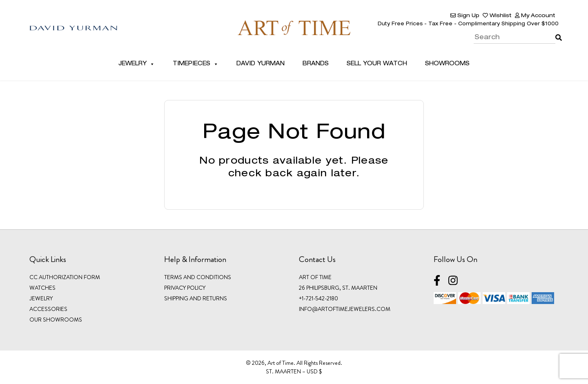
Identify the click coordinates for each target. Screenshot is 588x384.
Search (557, 32)
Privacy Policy (185, 288)
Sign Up (465, 16)
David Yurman (261, 64)
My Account (535, 16)
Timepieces (196, 64)
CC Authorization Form (65, 277)
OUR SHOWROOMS (56, 320)
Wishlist (497, 16)
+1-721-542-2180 (318, 298)
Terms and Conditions (198, 277)
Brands (316, 64)
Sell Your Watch (377, 64)
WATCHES (42, 288)
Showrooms (447, 64)
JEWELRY (41, 298)
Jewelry (137, 64)
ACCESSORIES (48, 309)
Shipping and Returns (196, 298)
